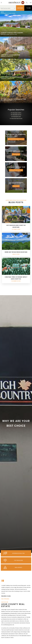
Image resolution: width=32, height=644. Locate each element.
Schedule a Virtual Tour (16, 170)
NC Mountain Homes (16, 115)
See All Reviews (5, 599)
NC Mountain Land (16, 117)
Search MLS (20, 8)
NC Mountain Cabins (16, 113)
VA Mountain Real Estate (16, 119)
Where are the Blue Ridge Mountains (16, 252)
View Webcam (16, 154)
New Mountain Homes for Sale (16, 139)
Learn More (16, 186)
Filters (28, 8)
